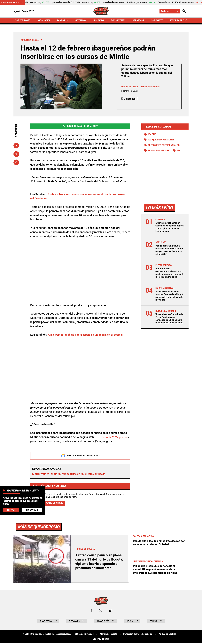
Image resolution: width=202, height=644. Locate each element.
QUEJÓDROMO (23, 21)
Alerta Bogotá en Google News (80, 456)
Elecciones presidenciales (164, 146)
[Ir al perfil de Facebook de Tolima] (91, 611)
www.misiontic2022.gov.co (111, 438)
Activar (11, 510)
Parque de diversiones (161, 140)
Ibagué (152, 135)
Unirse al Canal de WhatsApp (80, 127)
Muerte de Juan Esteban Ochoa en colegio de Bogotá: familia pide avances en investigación (170, 228)
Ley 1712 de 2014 (101, 640)
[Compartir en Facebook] (16, 146)
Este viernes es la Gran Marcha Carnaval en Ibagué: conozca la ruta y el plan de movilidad (170, 296)
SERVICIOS (137, 21)
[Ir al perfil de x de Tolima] (100, 611)
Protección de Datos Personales (138, 635)
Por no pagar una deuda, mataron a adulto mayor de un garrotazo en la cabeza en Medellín (169, 251)
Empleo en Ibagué (70, 475)
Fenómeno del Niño (159, 151)
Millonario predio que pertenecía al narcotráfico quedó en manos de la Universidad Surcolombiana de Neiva (156, 570)
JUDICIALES (44, 21)
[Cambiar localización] (169, 11)
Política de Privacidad (84, 635)
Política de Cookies (167, 635)
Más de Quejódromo (40, 528)
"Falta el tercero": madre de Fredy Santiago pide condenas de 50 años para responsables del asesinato (169, 319)
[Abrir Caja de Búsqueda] (184, 11)
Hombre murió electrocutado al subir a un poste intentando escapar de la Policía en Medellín (170, 273)
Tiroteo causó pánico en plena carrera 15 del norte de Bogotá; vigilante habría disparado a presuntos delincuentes (100, 562)
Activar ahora (55, 504)
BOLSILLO (99, 21)
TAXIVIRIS (63, 21)
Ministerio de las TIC (44, 475)
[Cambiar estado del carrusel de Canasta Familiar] (23, 3)
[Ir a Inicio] (101, 11)
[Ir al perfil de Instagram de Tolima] (110, 611)
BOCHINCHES (118, 21)
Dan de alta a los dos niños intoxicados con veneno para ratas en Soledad (160, 543)
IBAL (180, 151)
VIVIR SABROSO (178, 21)
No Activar (32, 510)
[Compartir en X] (16, 154)
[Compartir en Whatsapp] (16, 163)
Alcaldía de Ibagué (93, 475)
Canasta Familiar (10, 3)
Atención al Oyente (108, 635)
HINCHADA (81, 21)
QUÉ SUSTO (156, 21)
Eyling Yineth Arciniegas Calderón (143, 87)
